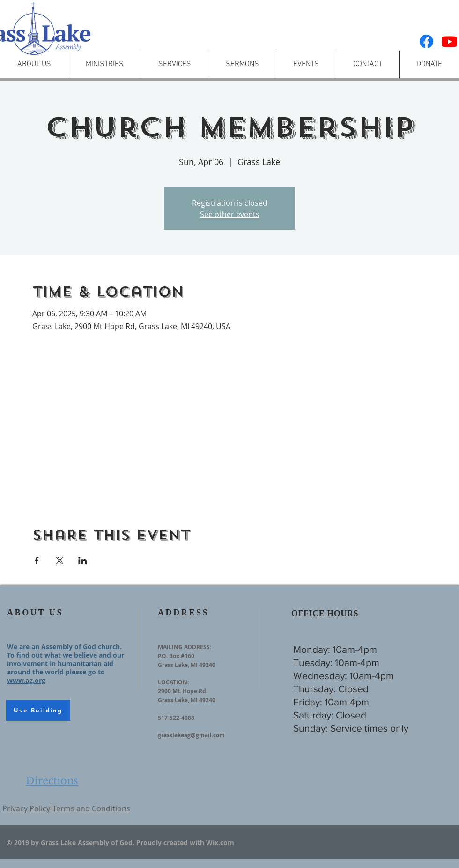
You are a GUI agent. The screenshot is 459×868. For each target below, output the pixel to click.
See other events (230, 214)
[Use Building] (38, 710)
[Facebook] (426, 41)
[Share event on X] (60, 561)
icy (45, 808)
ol (37, 808)
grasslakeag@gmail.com (191, 735)
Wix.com (220, 842)
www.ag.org (26, 680)
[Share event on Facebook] (37, 561)
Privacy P (18, 808)
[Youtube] (449, 41)
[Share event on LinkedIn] (83, 561)
